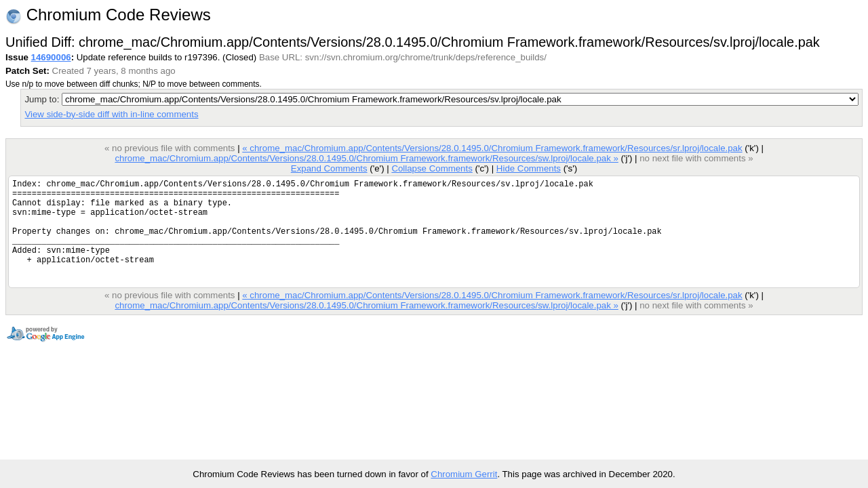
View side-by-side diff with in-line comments (111, 114)
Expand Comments (329, 168)
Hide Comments (529, 168)
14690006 (51, 57)
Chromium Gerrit (464, 474)
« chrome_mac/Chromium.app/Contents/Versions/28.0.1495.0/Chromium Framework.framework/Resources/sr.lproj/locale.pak (492, 148)
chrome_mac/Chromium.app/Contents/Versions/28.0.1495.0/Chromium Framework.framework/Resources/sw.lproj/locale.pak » (366, 158)
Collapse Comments (432, 168)
